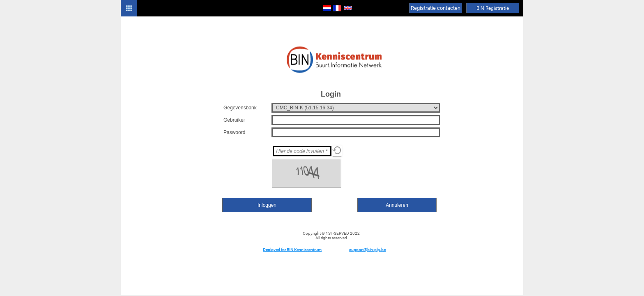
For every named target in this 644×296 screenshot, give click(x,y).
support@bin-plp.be (367, 249)
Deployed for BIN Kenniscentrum (292, 249)
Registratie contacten (436, 8)
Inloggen (267, 205)
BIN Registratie (493, 8)
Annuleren (397, 205)
